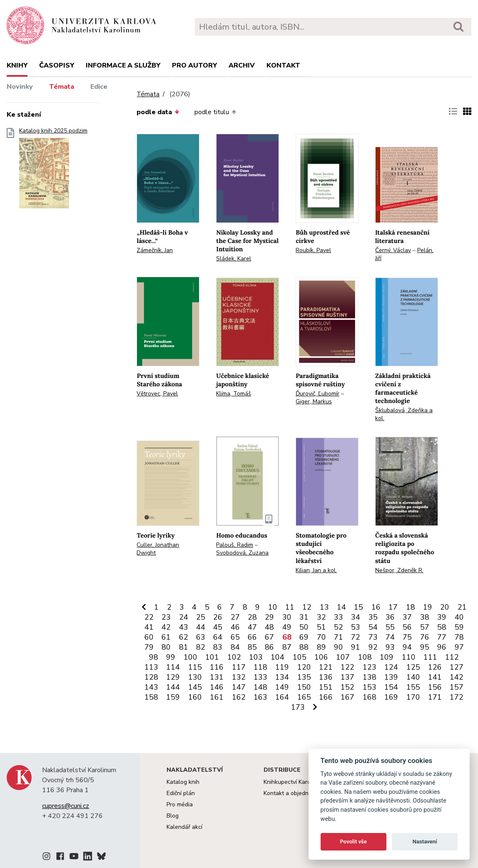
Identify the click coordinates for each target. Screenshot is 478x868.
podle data (158, 112)
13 (324, 607)
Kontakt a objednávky (292, 793)
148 (260, 687)
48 (269, 627)
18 (411, 607)
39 (442, 617)
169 (391, 697)
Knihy (17, 65)
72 (356, 637)
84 (235, 647)
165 (304, 697)
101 (212, 657)
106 (321, 657)
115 (195, 667)
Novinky (20, 87)
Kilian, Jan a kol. (316, 570)
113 (151, 667)
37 (407, 617)
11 (290, 607)
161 (217, 697)
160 (195, 697)
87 (287, 647)
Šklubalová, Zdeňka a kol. (404, 414)
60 (149, 637)
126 (435, 667)
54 (373, 627)
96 (442, 647)
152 (347, 687)
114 (173, 667)
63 (201, 637)
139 (391, 677)
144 (173, 687)
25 (201, 617)
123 (370, 667)
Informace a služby (123, 65)
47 (252, 627)
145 (195, 687)
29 (269, 617)
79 (149, 647)
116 (217, 667)
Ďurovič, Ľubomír (317, 394)
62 (184, 637)
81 (184, 647)
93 (390, 647)
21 (462, 607)
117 (239, 667)
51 (321, 627)
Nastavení (425, 842)
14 (341, 607)
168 (370, 697)
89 (321, 647)
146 (217, 687)
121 (326, 667)
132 (239, 677)
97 (459, 647)
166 (326, 697)
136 (326, 677)
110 (409, 657)
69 (304, 637)
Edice (99, 87)
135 (304, 677)
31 (304, 617)
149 (282, 687)
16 (376, 607)
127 (457, 667)
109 (387, 657)
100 (190, 657)
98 (154, 657)
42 (166, 627)
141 (435, 677)
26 (218, 617)
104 (278, 657)
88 (304, 647)
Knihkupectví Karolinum (294, 782)
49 (287, 627)
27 (235, 617)
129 (173, 677)
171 (435, 697)
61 (166, 637)
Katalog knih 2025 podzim (53, 171)
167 (347, 697)
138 (370, 677)
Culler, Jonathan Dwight (158, 549)
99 (171, 657)
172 (457, 697)
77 (442, 637)
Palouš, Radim (235, 545)
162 (239, 697)
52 (339, 627)
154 (391, 687)
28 (252, 617)
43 (184, 627)
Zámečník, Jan (155, 250)
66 (252, 637)
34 (356, 617)
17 (393, 607)
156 (435, 687)
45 (218, 627)
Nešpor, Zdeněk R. (399, 570)
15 (358, 607)
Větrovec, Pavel (157, 394)
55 (390, 627)
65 (235, 637)
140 (413, 677)
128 (151, 677)
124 (391, 667)
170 (413, 697)
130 (195, 677)
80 (166, 647)
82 (201, 647)
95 (425, 647)
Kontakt (283, 65)
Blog (173, 816)
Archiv (242, 65)
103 (256, 657)
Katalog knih (183, 782)
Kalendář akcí (184, 827)
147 (239, 687)
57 (425, 627)
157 (457, 687)
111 (430, 657)
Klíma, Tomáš (234, 394)
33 (339, 617)
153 (370, 687)
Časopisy (57, 65)
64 (218, 637)
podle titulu (215, 112)
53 (356, 627)
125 (413, 667)
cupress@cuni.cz (66, 806)
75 (407, 637)
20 (445, 607)
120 (304, 667)
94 (407, 647)
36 (390, 617)
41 (149, 627)
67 (269, 637)
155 (413, 687)
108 (365, 657)
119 (282, 667)
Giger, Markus (314, 401)
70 (321, 637)
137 (347, 677)
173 (298, 707)
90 (339, 647)
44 (201, 627)
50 (304, 627)
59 (459, 627)
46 (235, 627)
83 (218, 647)
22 (149, 617)
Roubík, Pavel (313, 250)
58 (442, 627)
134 (282, 677)
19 (428, 607)
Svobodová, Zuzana (242, 553)
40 (459, 617)
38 (425, 617)
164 (282, 697)
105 (300, 657)
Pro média (180, 804)
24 (184, 617)
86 (269, 647)
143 (151, 687)
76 (425, 637)
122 (347, 667)
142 (457, 677)
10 (273, 607)
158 (151, 697)
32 (321, 617)
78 (459, 637)
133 (260, 677)
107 (343, 657)
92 (373, 647)
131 (217, 677)
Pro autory (194, 65)
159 (173, 697)
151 (326, 687)
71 (339, 637)
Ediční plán (181, 793)
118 (260, 667)
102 (234, 657)
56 (407, 627)
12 (307, 607)
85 (252, 647)
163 (260, 697)
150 (304, 687)
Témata (62, 87)
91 (356, 647)
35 (373, 617)
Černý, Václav (393, 250)
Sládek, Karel (234, 259)
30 (287, 617)
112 (452, 657)
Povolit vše (354, 842)
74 (390, 637)
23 (166, 617)
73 (373, 637)
